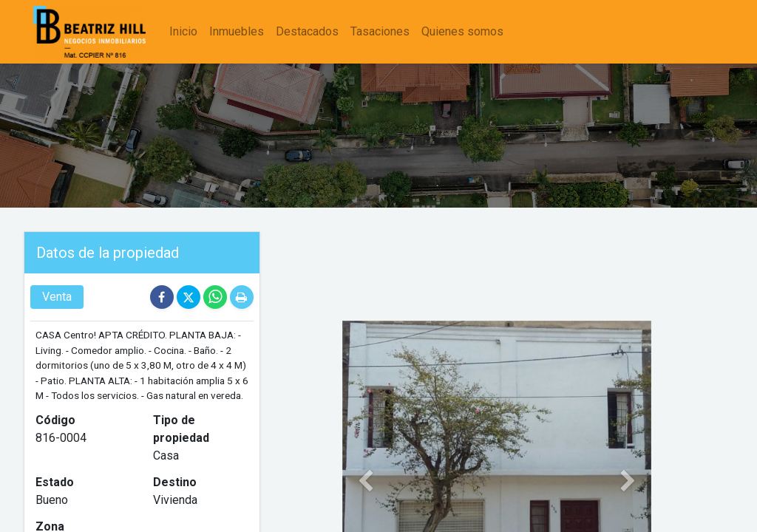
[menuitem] (185, 32)
